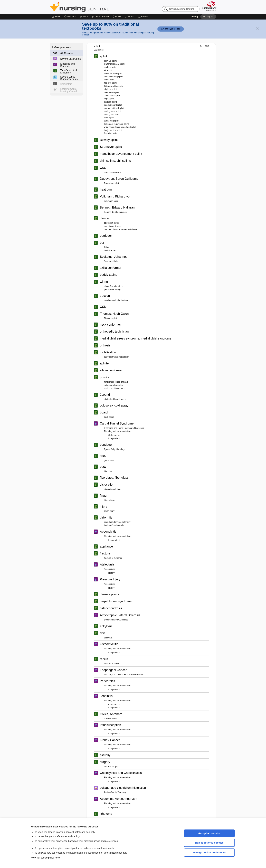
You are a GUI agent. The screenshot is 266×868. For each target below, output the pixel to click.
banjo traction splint (113, 130)
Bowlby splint (109, 140)
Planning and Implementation (117, 431)
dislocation (107, 485)
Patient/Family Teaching (115, 792)
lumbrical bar (110, 250)
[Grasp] (130, 17)
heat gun (106, 190)
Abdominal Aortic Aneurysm (119, 799)
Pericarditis (107, 681)
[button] (143, 17)
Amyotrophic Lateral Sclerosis (120, 615)
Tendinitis (106, 696)
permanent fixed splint (114, 108)
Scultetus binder (111, 261)
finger (104, 496)
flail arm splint (110, 83)
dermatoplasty (110, 594)
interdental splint (112, 92)
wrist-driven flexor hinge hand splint (120, 127)
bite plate (108, 471)
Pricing (194, 17)
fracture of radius (112, 664)
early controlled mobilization (117, 357)
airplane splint (110, 89)
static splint (109, 118)
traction (105, 296)
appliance (106, 546)
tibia (103, 633)
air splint (108, 70)
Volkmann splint (111, 201)
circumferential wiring (114, 286)
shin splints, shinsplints (115, 161)
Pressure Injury (110, 579)
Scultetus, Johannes (114, 257)
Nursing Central (92, 7)
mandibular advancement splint (121, 154)
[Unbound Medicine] (210, 6)
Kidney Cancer (110, 740)
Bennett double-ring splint (116, 212)
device (104, 218)
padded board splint (113, 105)
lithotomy (106, 814)
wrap (103, 168)
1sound (105, 395)
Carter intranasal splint (114, 64)
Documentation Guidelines (116, 620)
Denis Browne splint (113, 73)
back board (109, 417)
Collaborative (114, 435)
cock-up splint (110, 67)
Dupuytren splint (112, 183)
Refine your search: (63, 47)
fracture (105, 553)
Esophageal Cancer (113, 670)
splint (103, 56)
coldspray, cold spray (114, 405)
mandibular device (112, 226)
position (105, 377)
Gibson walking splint (114, 86)
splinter (105, 363)
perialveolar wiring (112, 289)
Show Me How (171, 29)
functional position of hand (116, 382)
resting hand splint (112, 111)
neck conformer (110, 325)
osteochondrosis (111, 608)
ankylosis (106, 626)
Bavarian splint (111, 133)
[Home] (56, 17)
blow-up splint (110, 61)
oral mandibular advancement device (121, 229)
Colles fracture (111, 719)
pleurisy (105, 755)
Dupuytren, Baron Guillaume (119, 179)
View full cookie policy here (45, 858)
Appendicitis (108, 532)
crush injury (109, 511)
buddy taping (109, 275)
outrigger (106, 236)
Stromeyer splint (111, 147)
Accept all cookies (209, 833)
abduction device (112, 223)
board (104, 412)
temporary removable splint (116, 124)
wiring (104, 282)
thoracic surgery (111, 767)
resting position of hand (115, 388)
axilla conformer (111, 268)
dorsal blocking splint (114, 77)
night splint (109, 99)
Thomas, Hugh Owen (114, 314)
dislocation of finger (113, 489)
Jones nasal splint (112, 96)
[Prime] (100, 17)
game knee (109, 460)
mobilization (108, 352)
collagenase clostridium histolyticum (124, 788)
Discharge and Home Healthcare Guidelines (124, 428)
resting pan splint (112, 115)
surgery (105, 762)
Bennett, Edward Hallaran (117, 207)
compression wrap (112, 172)
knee (103, 456)
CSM (103, 307)
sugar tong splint (112, 121)
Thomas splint (111, 318)
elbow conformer (111, 370)
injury (104, 506)
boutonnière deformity (114, 525)
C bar (107, 247)
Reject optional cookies (209, 843)
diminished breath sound (115, 399)
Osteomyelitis (109, 644)
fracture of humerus (113, 558)
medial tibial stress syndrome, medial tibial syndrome (136, 338)
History (112, 573)
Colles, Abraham (111, 714)
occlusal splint (111, 102)
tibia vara (108, 638)
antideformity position (114, 385)
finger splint (109, 80)
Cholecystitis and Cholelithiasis (121, 773)
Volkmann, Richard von (116, 196)
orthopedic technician (114, 332)
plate (103, 467)
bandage (106, 445)
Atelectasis (107, 564)
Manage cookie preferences (209, 852)
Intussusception (111, 725)
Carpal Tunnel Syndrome (117, 423)
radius (104, 659)
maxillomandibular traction (116, 300)
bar (102, 243)
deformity (106, 517)
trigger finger (110, 500)
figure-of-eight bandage (115, 449)
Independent (114, 438)
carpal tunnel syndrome (116, 601)
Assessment (110, 569)
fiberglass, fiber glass (114, 478)
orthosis (105, 345)
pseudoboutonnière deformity (117, 522)
